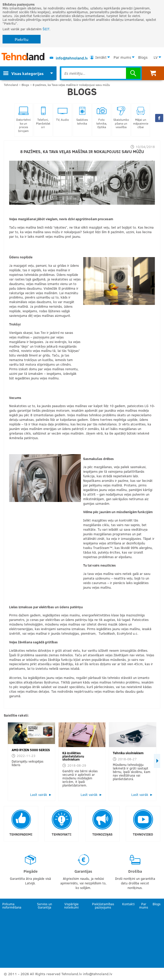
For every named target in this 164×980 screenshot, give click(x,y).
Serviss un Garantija (44, 905)
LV (156, 57)
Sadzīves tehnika (82, 116)
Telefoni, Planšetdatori (43, 118)
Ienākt (101, 57)
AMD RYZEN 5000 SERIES (31, 750)
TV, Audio (62, 114)
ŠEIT (46, 29)
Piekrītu (22, 39)
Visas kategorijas (23, 73)
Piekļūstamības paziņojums (103, 905)
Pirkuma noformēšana (12, 905)
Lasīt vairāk (39, 795)
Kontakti (128, 904)
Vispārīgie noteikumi (71, 905)
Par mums (122, 57)
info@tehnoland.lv (72, 58)
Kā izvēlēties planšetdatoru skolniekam (73, 756)
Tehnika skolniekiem (128, 753)
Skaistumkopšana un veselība (121, 118)
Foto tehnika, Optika (102, 118)
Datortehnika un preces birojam (23, 120)
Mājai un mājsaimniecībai (141, 118)
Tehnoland (11, 85)
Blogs (143, 57)
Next (157, 761)
